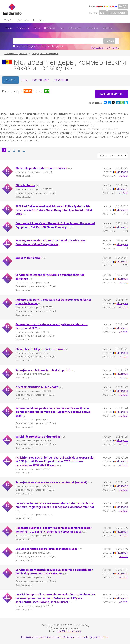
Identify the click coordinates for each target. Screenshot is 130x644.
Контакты (39, 20)
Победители (75, 28)
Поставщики (92, 28)
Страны (8, 28)
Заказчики (108, 28)
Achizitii (124, 175)
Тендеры (11, 80)
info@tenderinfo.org (69, 631)
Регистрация (118, 13)
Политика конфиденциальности (42, 637)
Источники (50, 28)
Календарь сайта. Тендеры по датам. (86, 637)
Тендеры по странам (45, 53)
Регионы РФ (23, 28)
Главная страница (16, 53)
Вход (123, 6)
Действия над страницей (113, 155)
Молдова (122, 171)
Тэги (62, 28)
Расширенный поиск (105, 48)
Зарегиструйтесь (111, 93)
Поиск (37, 28)
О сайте (9, 20)
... (24, 150)
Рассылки (24, 20)
